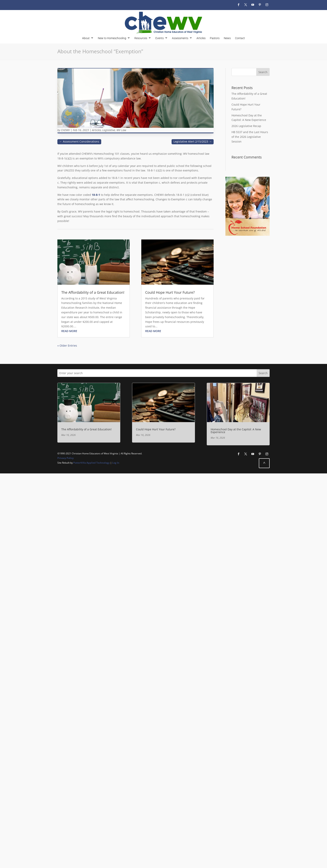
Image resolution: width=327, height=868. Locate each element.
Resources (141, 38)
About (86, 38)
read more (69, 331)
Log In (116, 463)
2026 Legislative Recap (246, 126)
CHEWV (65, 130)
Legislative (109, 130)
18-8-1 (96, 195)
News (227, 38)
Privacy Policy (66, 458)
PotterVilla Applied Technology (91, 463)
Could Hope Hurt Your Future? (170, 292)
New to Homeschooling (112, 38)
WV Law (121, 130)
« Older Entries (67, 346)
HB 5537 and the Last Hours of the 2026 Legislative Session (250, 137)
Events (160, 38)
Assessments (180, 38)
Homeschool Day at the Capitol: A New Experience (236, 431)
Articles (201, 38)
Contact (240, 38)
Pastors (215, 38)
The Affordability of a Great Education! (93, 292)
